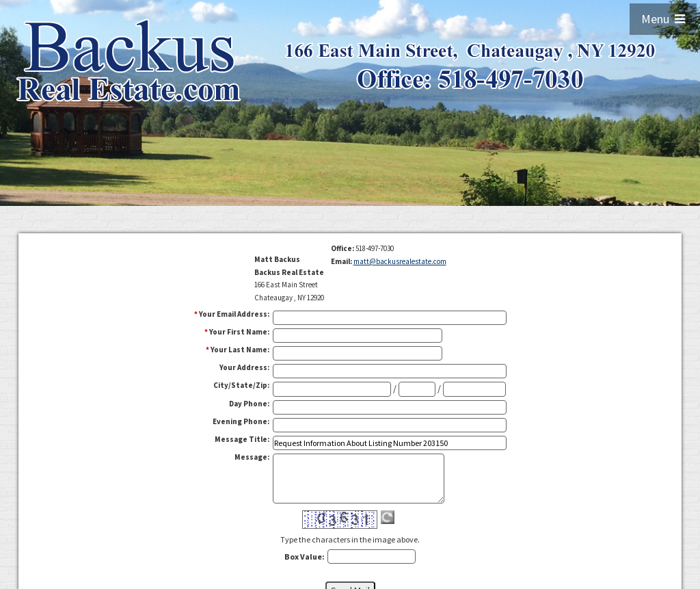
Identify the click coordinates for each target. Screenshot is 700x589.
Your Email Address (234, 314)
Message (252, 457)
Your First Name (239, 332)
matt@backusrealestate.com (400, 261)
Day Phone (249, 404)
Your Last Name (240, 350)
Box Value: (305, 557)
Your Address (244, 367)
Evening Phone (241, 421)
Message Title (242, 439)
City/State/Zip (241, 385)
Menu (663, 19)
